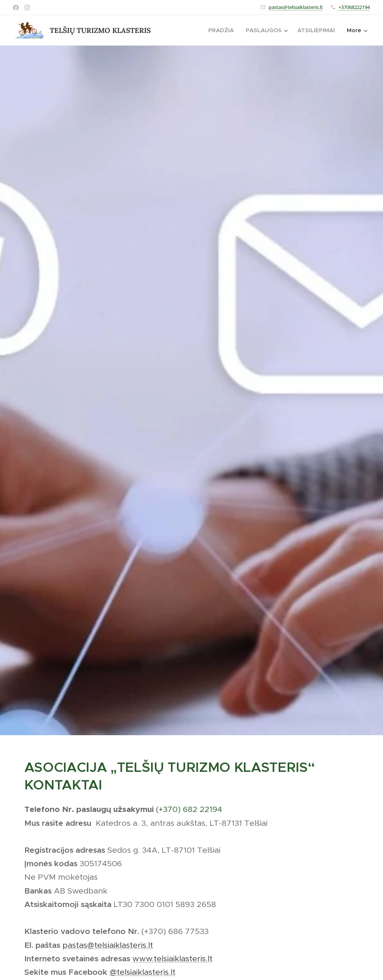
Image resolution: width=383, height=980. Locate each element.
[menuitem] (223, 30)
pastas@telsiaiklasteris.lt (296, 7)
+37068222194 (354, 7)
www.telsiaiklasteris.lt (172, 958)
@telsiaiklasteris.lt (143, 972)
